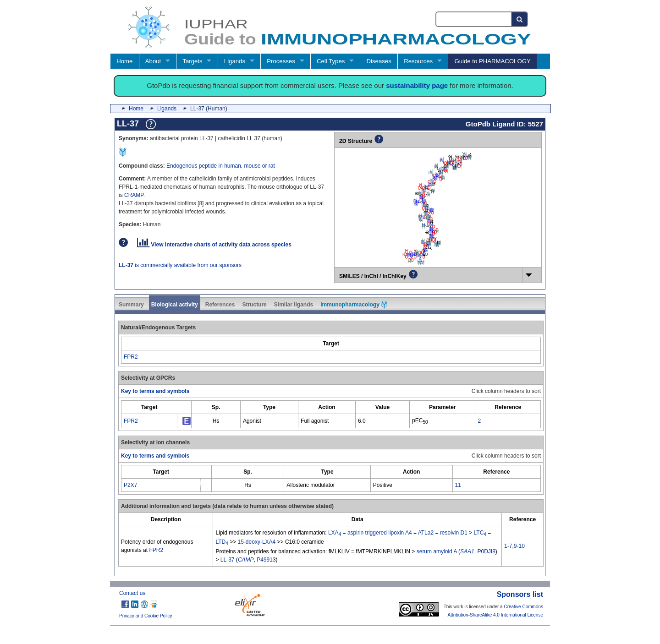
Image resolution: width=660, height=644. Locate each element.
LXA (335, 533)
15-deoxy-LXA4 (257, 542)
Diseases (379, 61)
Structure (254, 305)
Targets (192, 61)
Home (124, 61)
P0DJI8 (486, 551)
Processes (281, 61)
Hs (216, 421)
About (153, 61)
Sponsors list (520, 594)
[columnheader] (331, 343)
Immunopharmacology (354, 305)
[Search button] (520, 19)
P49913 (266, 560)
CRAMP (134, 195)
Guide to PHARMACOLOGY (492, 61)
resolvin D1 (454, 533)
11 (458, 485)
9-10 (519, 546)
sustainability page (417, 85)
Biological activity (175, 305)
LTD (222, 542)
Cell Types (331, 61)
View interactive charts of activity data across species (214, 245)
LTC (480, 533)
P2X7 (130, 485)
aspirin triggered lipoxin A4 (380, 533)
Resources (418, 61)
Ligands (235, 61)
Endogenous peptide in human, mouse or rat (221, 166)
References (220, 305)
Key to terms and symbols (155, 391)
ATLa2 (426, 533)
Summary (131, 305)
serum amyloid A (437, 551)
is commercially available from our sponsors (180, 265)
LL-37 (228, 560)
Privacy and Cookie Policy (146, 616)
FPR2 (131, 357)
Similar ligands (294, 305)
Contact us (132, 593)
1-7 (508, 546)
